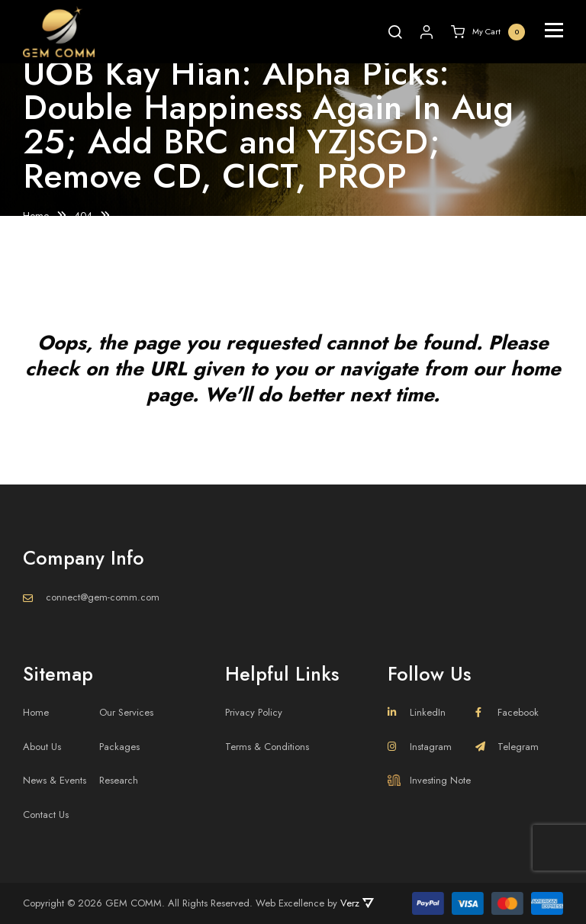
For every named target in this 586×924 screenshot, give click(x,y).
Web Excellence (290, 903)
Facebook (507, 712)
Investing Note (429, 780)
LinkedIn (417, 712)
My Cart (488, 32)
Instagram (420, 747)
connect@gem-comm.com (103, 597)
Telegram (507, 747)
